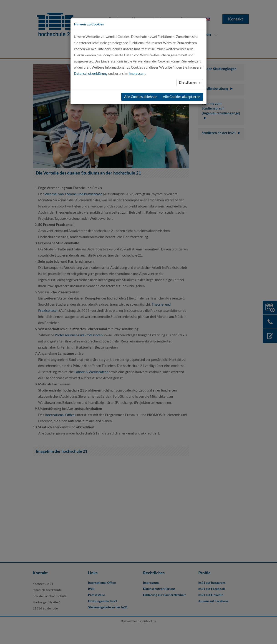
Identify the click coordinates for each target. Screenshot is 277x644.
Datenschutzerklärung (91, 73)
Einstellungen (188, 82)
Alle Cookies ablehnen (141, 97)
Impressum (137, 73)
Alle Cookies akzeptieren (181, 97)
